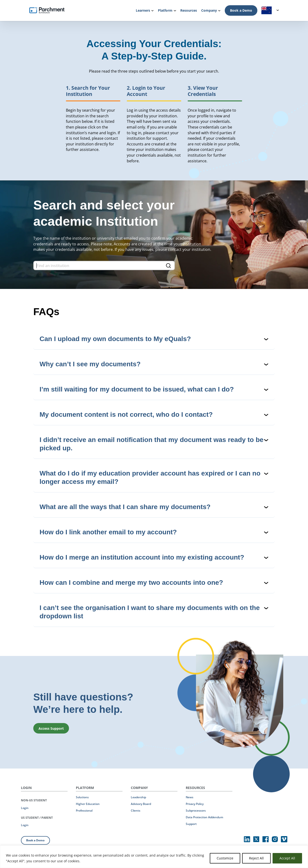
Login (25, 808)
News (190, 797)
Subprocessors (196, 811)
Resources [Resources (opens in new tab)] (189, 10)
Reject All (256, 858)
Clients (136, 811)
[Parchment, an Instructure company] (47, 10)
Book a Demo (241, 10)
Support (191, 824)
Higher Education (88, 804)
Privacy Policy (195, 804)
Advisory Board (141, 804)
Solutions (82, 797)
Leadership (138, 797)
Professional (84, 811)
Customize (225, 858)
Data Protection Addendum (204, 817)
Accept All (287, 858)
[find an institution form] (104, 265)
